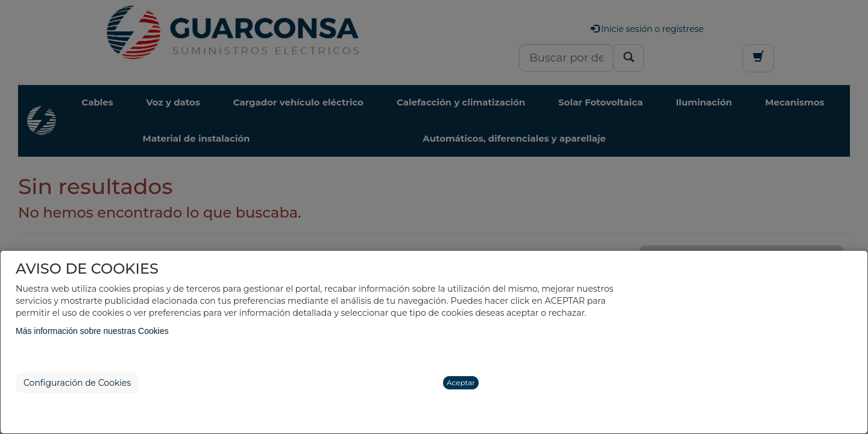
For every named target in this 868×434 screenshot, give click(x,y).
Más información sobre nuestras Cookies (92, 331)
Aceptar (461, 382)
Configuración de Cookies (77, 383)
